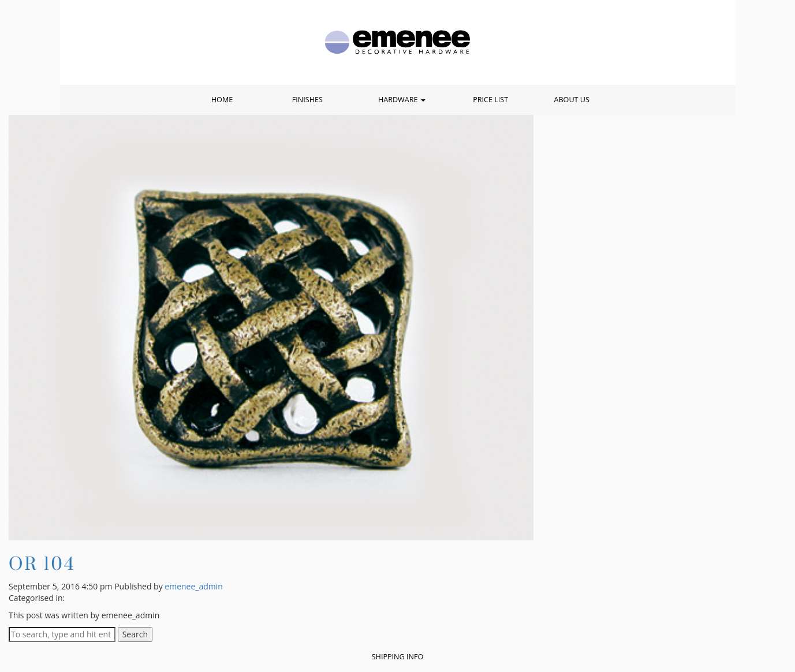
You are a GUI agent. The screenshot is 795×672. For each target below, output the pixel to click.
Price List (490, 100)
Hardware (402, 100)
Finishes (307, 100)
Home (222, 100)
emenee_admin (194, 586)
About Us (571, 100)
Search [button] (135, 634)
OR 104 (42, 563)
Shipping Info (398, 657)
